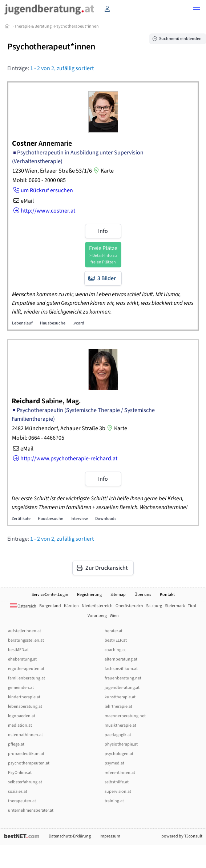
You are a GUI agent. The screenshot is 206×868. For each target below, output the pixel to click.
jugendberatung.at (122, 688)
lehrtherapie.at (118, 706)
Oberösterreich (129, 606)
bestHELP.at (116, 640)
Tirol (192, 606)
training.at (114, 801)
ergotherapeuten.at (26, 669)
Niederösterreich (97, 606)
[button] (197, 9)
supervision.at (118, 792)
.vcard (78, 323)
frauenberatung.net (123, 678)
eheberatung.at (22, 659)
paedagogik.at (118, 735)
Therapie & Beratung (33, 26)
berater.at (114, 631)
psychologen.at (119, 754)
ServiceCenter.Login (50, 595)
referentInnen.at (120, 773)
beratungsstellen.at (26, 640)
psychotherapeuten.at (29, 763)
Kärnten (71, 606)
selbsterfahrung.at (25, 782)
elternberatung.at (121, 659)
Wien (114, 616)
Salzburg (154, 606)
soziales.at (18, 792)
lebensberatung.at (25, 706)
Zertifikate (21, 519)
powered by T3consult (182, 836)
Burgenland (50, 606)
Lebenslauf (22, 323)
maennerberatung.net (125, 716)
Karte (103, 171)
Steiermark (175, 606)
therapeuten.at (22, 801)
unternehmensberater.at (31, 810)
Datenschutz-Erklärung (70, 836)
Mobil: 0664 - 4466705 (38, 438)
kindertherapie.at (24, 697)
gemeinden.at (21, 688)
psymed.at (114, 763)
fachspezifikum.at (121, 669)
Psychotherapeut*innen (76, 26)
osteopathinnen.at (25, 735)
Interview (79, 519)
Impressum (110, 836)
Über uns (143, 595)
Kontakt (167, 595)
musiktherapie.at (120, 725)
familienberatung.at (27, 678)
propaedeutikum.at (26, 754)
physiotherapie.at (121, 744)
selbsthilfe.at (117, 782)
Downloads (106, 519)
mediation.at (20, 725)
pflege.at (16, 744)
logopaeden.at (22, 716)
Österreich (23, 606)
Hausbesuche (53, 323)
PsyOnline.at (20, 773)
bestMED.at (18, 650)
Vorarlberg (97, 616)
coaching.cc (115, 650)
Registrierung (89, 595)
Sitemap (118, 595)
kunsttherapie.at (120, 697)
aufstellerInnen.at (25, 631)
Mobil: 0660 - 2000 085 (39, 180)
